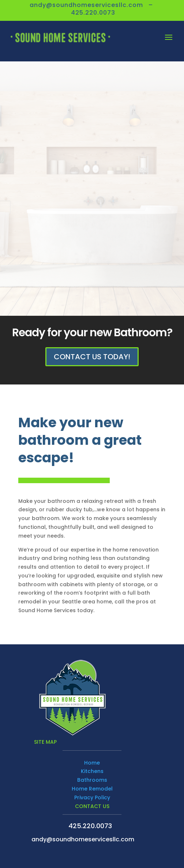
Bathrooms (92, 780)
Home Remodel (92, 789)
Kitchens (92, 771)
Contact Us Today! (92, 357)
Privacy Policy (92, 797)
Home (92, 763)
